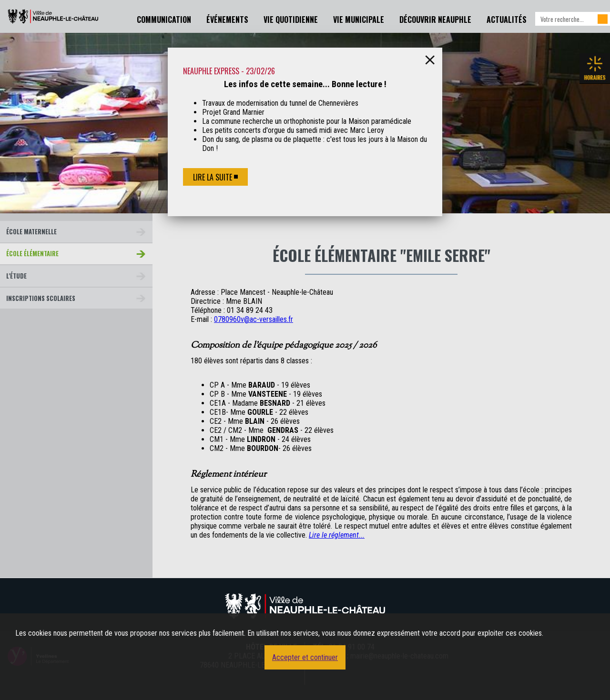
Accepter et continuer (305, 657)
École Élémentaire (32, 254)
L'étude (16, 276)
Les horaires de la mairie (595, 69)
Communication (164, 20)
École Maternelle (31, 232)
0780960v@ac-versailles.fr (254, 319)
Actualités (507, 20)
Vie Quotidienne (291, 20)
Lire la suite (213, 177)
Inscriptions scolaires (41, 298)
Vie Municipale (359, 20)
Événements (227, 20)
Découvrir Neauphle (435, 20)
